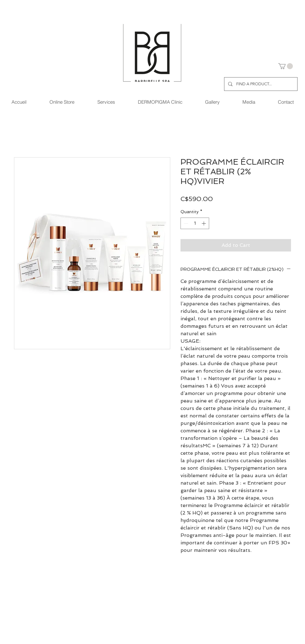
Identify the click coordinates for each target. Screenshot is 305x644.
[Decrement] (185, 223)
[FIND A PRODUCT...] (260, 84)
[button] (286, 66)
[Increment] (204, 223)
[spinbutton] (195, 223)
